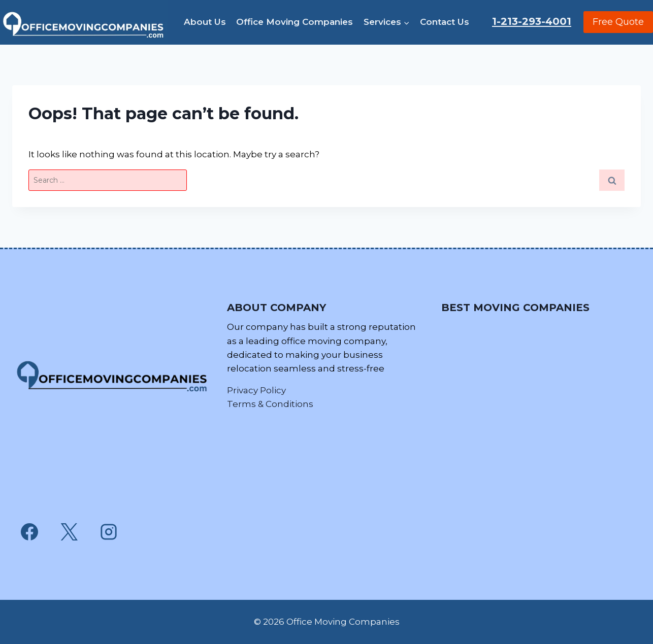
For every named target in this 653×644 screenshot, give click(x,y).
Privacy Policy (256, 390)
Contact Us (445, 22)
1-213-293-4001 (532, 21)
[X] (69, 532)
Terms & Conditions (270, 404)
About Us (205, 22)
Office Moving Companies (295, 22)
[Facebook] (29, 532)
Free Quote (618, 22)
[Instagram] (109, 532)
